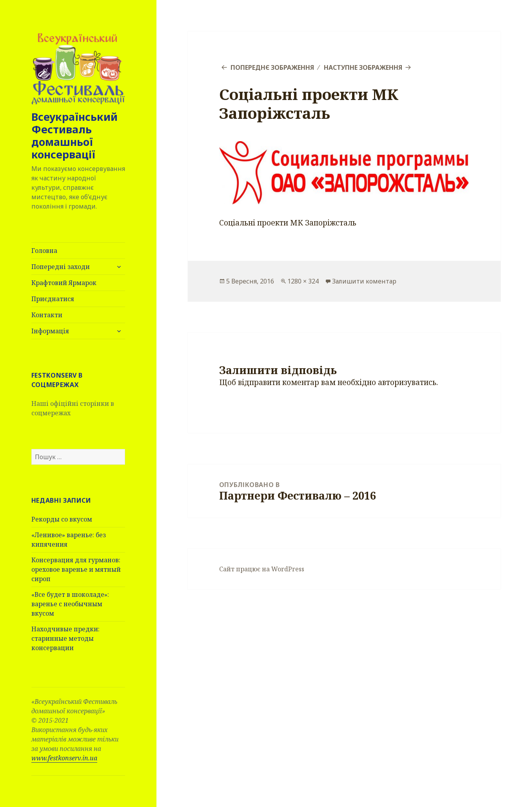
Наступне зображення (363, 67)
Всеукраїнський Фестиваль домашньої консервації (74, 135)
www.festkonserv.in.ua (64, 758)
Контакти (47, 315)
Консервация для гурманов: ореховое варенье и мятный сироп (76, 569)
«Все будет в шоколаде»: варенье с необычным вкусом (70, 604)
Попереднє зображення (272, 67)
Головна (44, 251)
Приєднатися (53, 299)
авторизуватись (407, 382)
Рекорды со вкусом (62, 519)
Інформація (50, 331)
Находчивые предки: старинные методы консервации (65, 638)
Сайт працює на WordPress (262, 569)
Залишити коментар (364, 281)
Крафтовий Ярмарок (64, 283)
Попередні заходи (61, 267)
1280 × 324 (303, 281)
